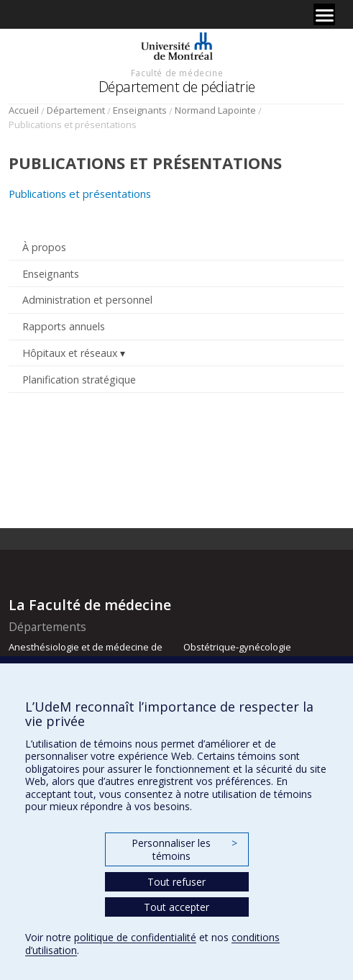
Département (76, 110)
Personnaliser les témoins (184, 849)
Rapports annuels (64, 326)
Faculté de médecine (177, 73)
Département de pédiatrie (177, 87)
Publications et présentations (80, 194)
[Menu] (324, 14)
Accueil (24, 110)
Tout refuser (176, 882)
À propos (44, 247)
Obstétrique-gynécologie (237, 647)
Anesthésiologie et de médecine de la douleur (86, 653)
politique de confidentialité (135, 937)
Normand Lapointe (215, 110)
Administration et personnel (87, 300)
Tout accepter (176, 907)
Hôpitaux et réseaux (70, 353)
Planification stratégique (79, 380)
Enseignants (140, 110)
